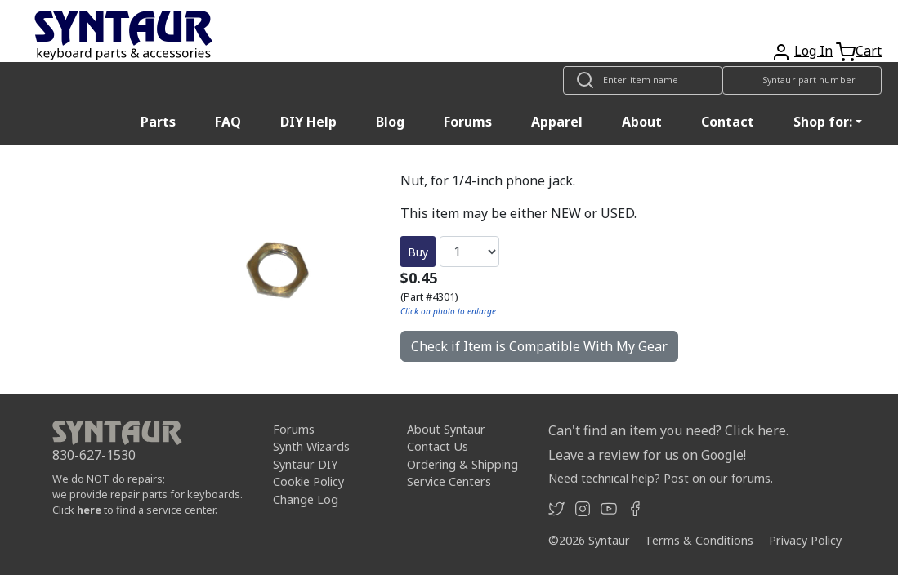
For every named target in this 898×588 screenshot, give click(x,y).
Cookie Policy (308, 481)
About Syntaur (446, 429)
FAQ (228, 122)
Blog (390, 122)
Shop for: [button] (823, 122)
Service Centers (449, 481)
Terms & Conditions (699, 540)
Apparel (557, 122)
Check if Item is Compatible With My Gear (539, 346)
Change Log (306, 499)
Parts (158, 122)
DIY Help (308, 122)
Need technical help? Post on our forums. (661, 478)
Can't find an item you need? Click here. (668, 430)
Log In (813, 51)
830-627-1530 (94, 455)
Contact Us (438, 446)
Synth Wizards (311, 446)
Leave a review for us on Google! (647, 455)
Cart (869, 51)
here (89, 510)
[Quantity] (469, 252)
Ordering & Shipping (462, 464)
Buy (418, 252)
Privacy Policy (805, 540)
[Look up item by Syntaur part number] (802, 80)
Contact (728, 122)
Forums (468, 122)
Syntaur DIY (305, 464)
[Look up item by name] (643, 80)
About (642, 122)
